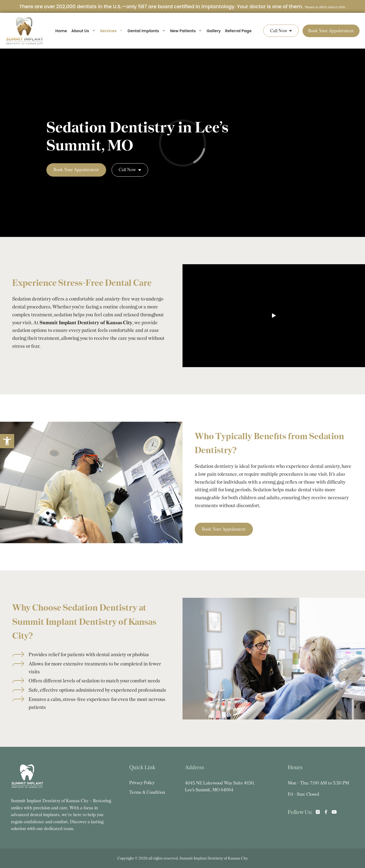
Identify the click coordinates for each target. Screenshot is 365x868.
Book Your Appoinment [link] (224, 529)
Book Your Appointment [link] (331, 31)
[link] (7, 441)
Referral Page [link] (238, 31)
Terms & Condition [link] (147, 792)
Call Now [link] (281, 31)
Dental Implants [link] (146, 31)
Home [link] (61, 31)
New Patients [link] (186, 31)
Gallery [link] (214, 31)
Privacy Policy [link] (142, 783)
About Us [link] (84, 31)
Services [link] (112, 31)
